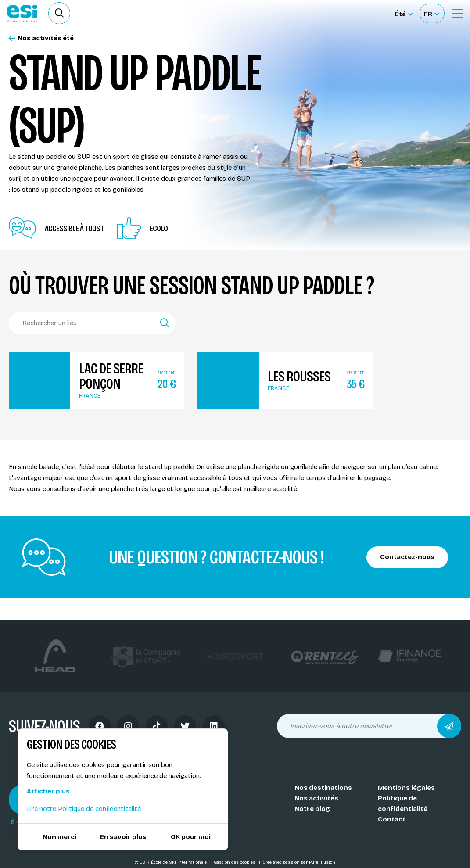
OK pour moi (191, 837)
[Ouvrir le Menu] (457, 13)
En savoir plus (123, 837)
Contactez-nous (407, 557)
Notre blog (312, 809)
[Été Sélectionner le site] (404, 13)
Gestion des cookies (235, 862)
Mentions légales (406, 788)
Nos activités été (41, 38)
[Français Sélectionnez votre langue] (432, 13)
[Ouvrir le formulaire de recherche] (59, 13)
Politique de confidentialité (403, 803)
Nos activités (316, 798)
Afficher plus (48, 791)
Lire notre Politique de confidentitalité (84, 809)
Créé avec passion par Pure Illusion (299, 862)
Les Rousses (299, 376)
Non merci (59, 837)
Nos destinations (323, 788)
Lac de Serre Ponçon (111, 376)
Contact (392, 819)
